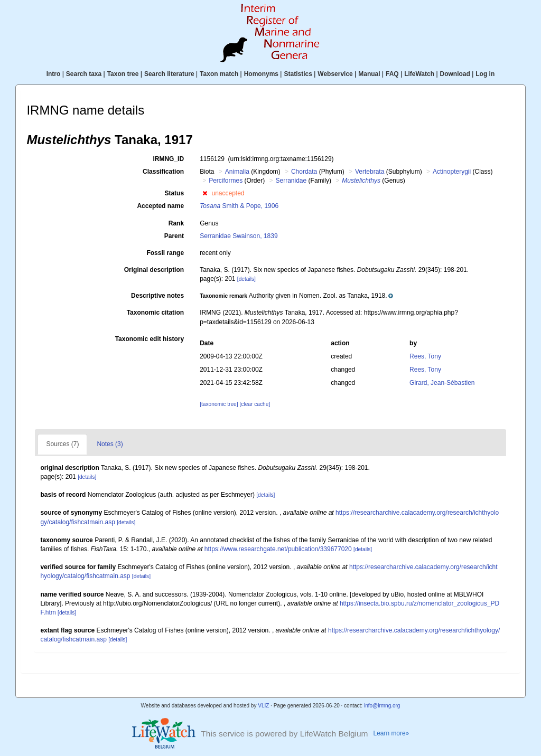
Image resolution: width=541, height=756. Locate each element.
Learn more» (391, 733)
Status (174, 193)
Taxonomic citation (155, 313)
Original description (154, 270)
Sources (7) (62, 444)
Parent (174, 236)
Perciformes (226, 181)
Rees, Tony (425, 356)
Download (455, 74)
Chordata (304, 172)
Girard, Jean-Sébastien (442, 383)
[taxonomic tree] (219, 404)
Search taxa (84, 74)
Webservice (335, 74)
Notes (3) (110, 444)
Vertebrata (370, 172)
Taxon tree (123, 74)
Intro (54, 74)
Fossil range (165, 253)
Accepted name (160, 206)
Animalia (237, 172)
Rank (176, 223)
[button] (205, 193)
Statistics (298, 74)
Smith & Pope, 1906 (239, 206)
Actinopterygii (452, 172)
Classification (163, 172)
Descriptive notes (157, 296)
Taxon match (219, 74)
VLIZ (263, 706)
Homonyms (261, 74)
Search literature (169, 74)
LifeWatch (419, 74)
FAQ (392, 74)
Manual (369, 74)
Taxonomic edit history (150, 339)
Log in (485, 74)
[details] (246, 279)
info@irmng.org (382, 706)
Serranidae (291, 181)
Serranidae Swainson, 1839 (239, 236)
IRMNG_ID (168, 159)
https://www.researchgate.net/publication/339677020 (278, 549)
